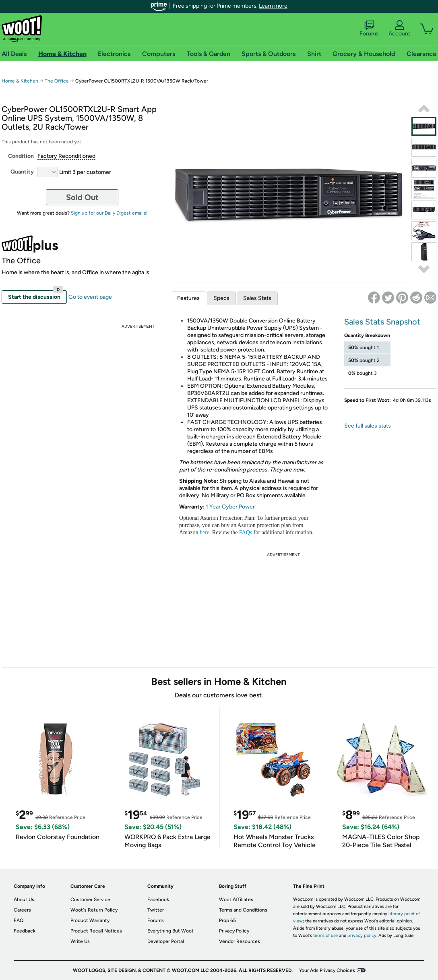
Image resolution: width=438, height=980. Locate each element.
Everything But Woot (170, 931)
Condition (21, 156)
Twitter (156, 910)
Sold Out (82, 197)
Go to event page (90, 297)
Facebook (158, 899)
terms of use (325, 936)
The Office (57, 81)
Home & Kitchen (20, 81)
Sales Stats (257, 298)
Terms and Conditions (243, 910)
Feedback (25, 931)
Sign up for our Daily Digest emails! (109, 213)
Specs (221, 298)
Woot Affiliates (236, 899)
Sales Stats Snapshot (382, 322)
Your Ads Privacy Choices (327, 970)
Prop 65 (227, 920)
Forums (369, 29)
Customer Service (90, 899)
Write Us (80, 941)
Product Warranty (90, 920)
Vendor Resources (240, 941)
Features (188, 298)
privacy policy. (362, 936)
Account (399, 29)
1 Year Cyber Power (230, 507)
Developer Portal (166, 941)
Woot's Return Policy (94, 910)
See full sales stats (368, 426)
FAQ (19, 920)
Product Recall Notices (96, 931)
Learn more (273, 6)
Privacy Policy (234, 931)
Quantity (22, 172)
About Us (24, 899)
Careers (22, 910)
